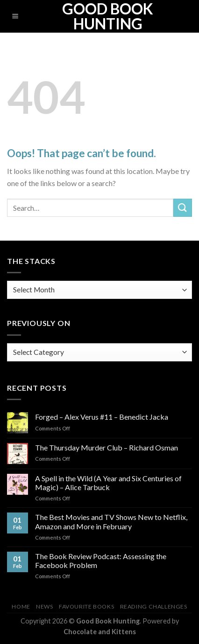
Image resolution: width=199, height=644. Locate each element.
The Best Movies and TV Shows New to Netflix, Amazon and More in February (111, 521)
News (44, 606)
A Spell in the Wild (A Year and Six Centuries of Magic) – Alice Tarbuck (108, 483)
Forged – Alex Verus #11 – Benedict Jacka (102, 417)
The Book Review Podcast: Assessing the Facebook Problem (101, 561)
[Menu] (16, 17)
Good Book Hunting (108, 16)
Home (21, 606)
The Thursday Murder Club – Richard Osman (107, 447)
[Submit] (183, 208)
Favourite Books (86, 606)
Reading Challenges (154, 606)
